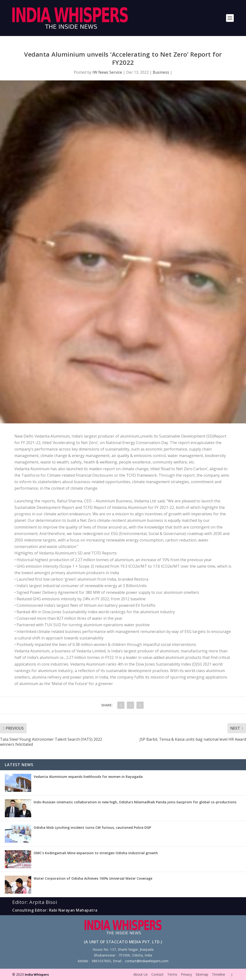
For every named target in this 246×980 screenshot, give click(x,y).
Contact (157, 974)
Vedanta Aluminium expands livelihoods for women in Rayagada (88, 777)
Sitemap (202, 974)
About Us (141, 974)
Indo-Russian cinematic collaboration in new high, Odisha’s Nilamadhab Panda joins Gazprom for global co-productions (135, 802)
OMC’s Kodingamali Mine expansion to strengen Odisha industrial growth (96, 853)
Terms (172, 974)
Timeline (218, 974)
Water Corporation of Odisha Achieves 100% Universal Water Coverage (93, 878)
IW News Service (107, 72)
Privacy (186, 974)
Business (161, 72)
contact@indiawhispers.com (147, 961)
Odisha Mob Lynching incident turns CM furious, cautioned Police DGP (92, 827)
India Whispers (37, 974)
